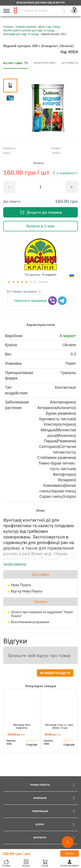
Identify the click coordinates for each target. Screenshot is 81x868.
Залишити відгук (55, 673)
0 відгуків (32, 745)
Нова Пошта (21, 585)
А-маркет (49, 275)
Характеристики (45, 63)
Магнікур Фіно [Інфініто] (22, 726)
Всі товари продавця (24, 292)
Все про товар (13, 63)
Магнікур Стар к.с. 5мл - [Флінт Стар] (59, 726)
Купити (70, 854)
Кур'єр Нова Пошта (27, 591)
